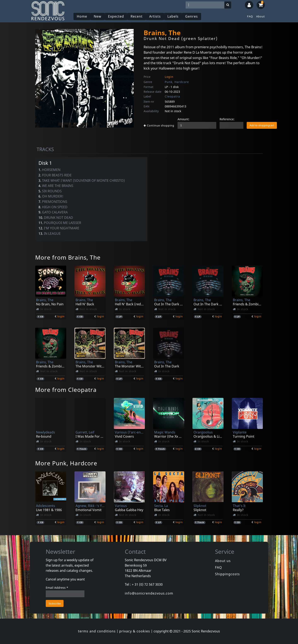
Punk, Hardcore (177, 82)
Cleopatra (172, 96)
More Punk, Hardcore (66, 463)
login (61, 316)
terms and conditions (97, 631)
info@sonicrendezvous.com (149, 593)
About (261, 16)
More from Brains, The (68, 257)
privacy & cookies (135, 631)
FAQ (250, 16)
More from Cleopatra (66, 390)
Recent (137, 16)
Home (82, 16)
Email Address (57, 588)
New (98, 16)
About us (223, 561)
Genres (192, 16)
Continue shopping (159, 125)
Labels (173, 16)
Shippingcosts (227, 574)
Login (169, 77)
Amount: (183, 119)
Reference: (227, 119)
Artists (155, 16)
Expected (116, 16)
